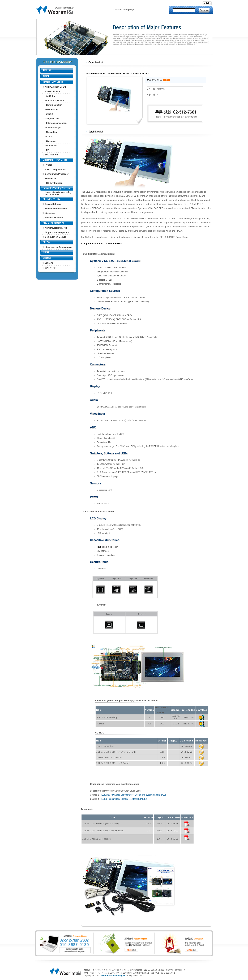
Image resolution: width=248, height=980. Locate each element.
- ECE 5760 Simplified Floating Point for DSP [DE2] (124, 799)
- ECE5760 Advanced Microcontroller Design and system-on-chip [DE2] (133, 795)
